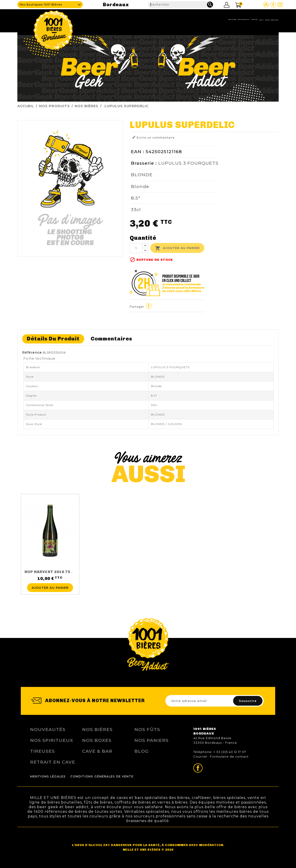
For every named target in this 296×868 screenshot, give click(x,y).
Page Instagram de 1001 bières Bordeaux (280, 5)
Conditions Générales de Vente (102, 776)
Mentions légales (48, 776)
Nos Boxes (97, 740)
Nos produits (189, 20)
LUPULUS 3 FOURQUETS (188, 163)
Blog (235, 20)
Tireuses (42, 751)
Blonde (140, 186)
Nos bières (97, 729)
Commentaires (111, 339)
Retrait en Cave (53, 762)
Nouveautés (48, 729)
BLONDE (142, 175)
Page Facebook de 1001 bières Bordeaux (273, 5)
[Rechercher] (181, 5)
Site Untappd (266, 5)
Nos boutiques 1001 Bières (41, 5)
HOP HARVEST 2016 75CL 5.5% (55, 572)
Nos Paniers (151, 740)
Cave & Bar (159, 20)
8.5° (136, 198)
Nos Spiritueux (52, 740)
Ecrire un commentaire (153, 137)
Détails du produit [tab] (53, 339)
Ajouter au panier (177, 248)
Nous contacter (262, 20)
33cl (136, 209)
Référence (32, 352)
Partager (149, 306)
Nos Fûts (147, 729)
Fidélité (216, 20)
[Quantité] (136, 248)
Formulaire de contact (229, 756)
